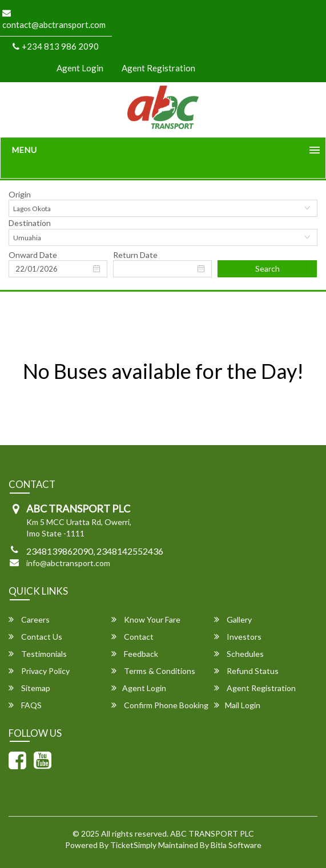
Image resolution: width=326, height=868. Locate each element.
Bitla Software (236, 845)
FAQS (25, 705)
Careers (29, 619)
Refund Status (246, 671)
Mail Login (237, 705)
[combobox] (163, 208)
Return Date (135, 255)
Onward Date (33, 255)
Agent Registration (158, 68)
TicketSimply (133, 845)
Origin (20, 194)
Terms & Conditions (153, 671)
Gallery (233, 619)
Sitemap (29, 688)
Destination (30, 223)
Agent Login (80, 68)
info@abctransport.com (68, 563)
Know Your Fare (146, 619)
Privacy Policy (39, 671)
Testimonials (38, 654)
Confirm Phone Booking (160, 705)
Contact (132, 637)
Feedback (135, 654)
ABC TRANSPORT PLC (212, 833)
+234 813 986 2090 (56, 46)
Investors (238, 637)
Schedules (239, 654)
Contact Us (35, 637)
